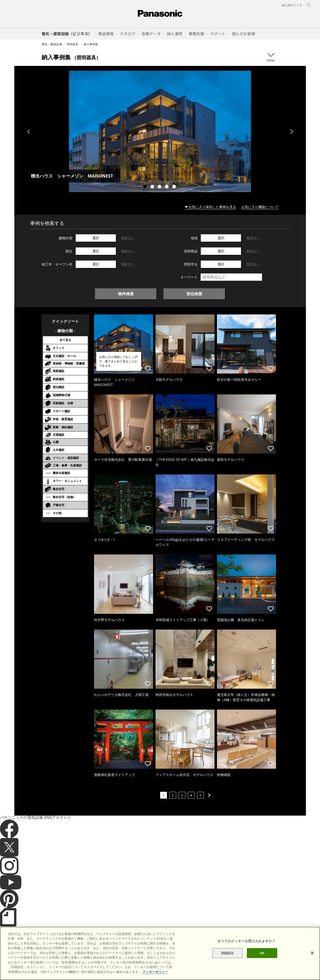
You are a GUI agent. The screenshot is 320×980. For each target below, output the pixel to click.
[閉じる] (312, 963)
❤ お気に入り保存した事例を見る (211, 207)
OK (262, 963)
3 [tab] (160, 187)
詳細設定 (228, 963)
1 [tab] (146, 187)
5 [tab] (175, 187)
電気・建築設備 (52, 44)
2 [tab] (153, 187)
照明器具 (73, 44)
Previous (28, 132)
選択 (96, 238)
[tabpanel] (160, 131)
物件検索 (126, 294)
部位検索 (194, 294)
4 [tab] (167, 187)
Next (292, 132)
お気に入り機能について (260, 207)
